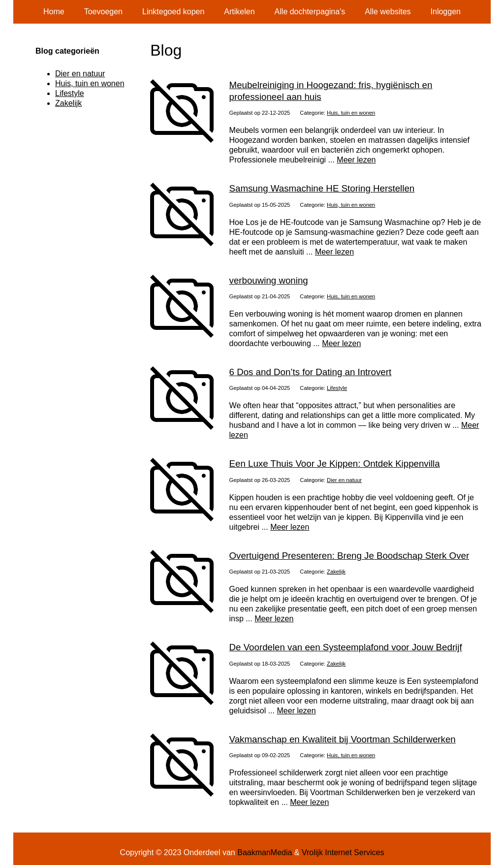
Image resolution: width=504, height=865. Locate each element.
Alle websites (388, 12)
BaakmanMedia (265, 852)
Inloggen (446, 12)
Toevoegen (103, 12)
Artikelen (239, 12)
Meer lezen (356, 160)
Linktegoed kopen (173, 12)
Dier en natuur (344, 480)
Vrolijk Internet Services (343, 852)
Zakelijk (336, 572)
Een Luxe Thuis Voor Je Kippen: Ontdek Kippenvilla (335, 464)
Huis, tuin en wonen (351, 113)
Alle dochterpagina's (310, 12)
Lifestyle (337, 388)
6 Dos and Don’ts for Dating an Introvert (311, 372)
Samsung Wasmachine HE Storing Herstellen (322, 188)
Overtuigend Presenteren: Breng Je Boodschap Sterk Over (349, 556)
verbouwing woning (269, 280)
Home (54, 12)
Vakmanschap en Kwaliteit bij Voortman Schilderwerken (343, 739)
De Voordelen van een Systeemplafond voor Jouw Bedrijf (346, 647)
